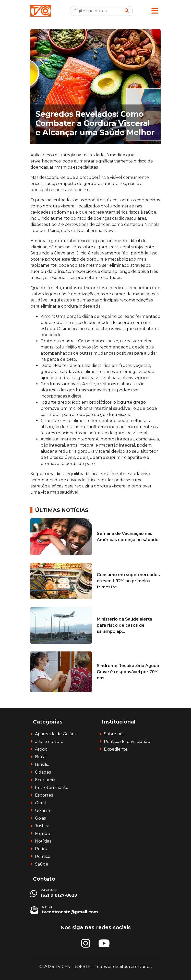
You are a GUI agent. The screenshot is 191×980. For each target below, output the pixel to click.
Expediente (116, 749)
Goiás (40, 818)
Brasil (40, 757)
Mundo (43, 833)
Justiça (42, 826)
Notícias (43, 841)
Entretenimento (52, 788)
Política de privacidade (127, 742)
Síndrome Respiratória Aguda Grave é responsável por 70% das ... (128, 672)
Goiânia (42, 810)
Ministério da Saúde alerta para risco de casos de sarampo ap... (124, 625)
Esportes (44, 795)
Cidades (43, 772)
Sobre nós (114, 734)
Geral (40, 803)
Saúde (42, 864)
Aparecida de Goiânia (56, 734)
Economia (45, 780)
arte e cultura (49, 742)
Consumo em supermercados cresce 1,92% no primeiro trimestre (128, 581)
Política (43, 856)
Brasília (42, 765)
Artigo (41, 749)
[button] (155, 11)
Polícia (42, 849)
